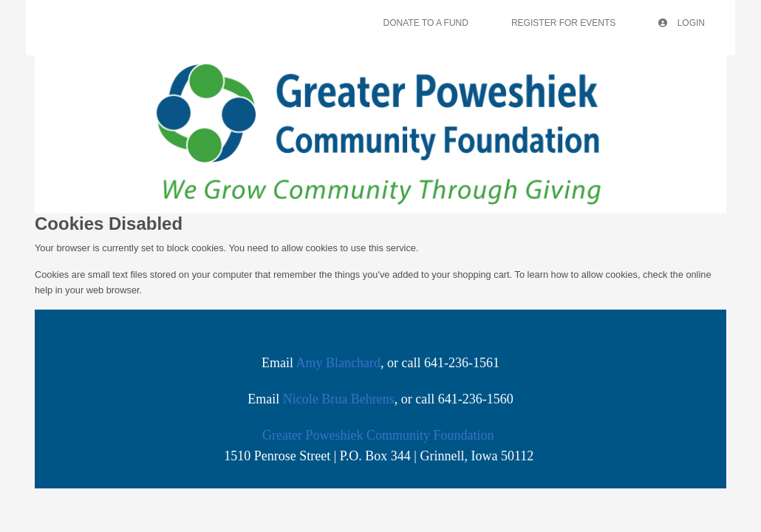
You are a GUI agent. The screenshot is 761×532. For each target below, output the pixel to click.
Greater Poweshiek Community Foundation (378, 435)
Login (682, 23)
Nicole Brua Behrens (339, 399)
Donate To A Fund (426, 23)
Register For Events (563, 23)
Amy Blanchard (338, 363)
